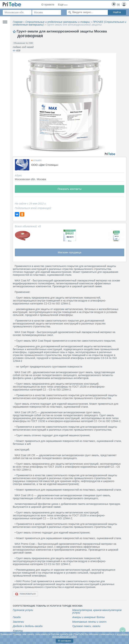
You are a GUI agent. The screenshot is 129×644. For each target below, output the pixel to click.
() (116, 4)
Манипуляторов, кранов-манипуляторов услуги (97, 611)
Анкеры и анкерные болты (89, 617)
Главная (18, 22)
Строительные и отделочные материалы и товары (58, 22)
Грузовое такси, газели (86, 626)
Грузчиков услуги (23, 610)
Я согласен (64, 641)
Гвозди (17, 617)
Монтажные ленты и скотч (89, 622)
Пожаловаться (25, 594)
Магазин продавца (70, 252)
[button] (113, 56)
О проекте (48, 5)
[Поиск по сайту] (87, 12)
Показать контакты (70, 189)
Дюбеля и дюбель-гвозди (28, 626)
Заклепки (18, 622)
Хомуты (18, 631)
